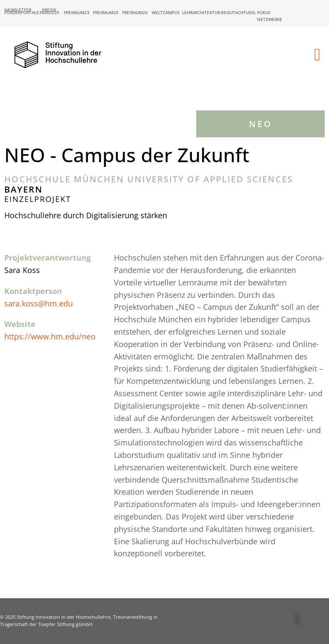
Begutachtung (238, 12)
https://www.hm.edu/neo (50, 336)
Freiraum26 (135, 12)
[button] (317, 55)
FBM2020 (49, 12)
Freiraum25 (106, 12)
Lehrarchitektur (201, 12)
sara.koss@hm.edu (39, 303)
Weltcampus (166, 12)
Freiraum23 (77, 12)
